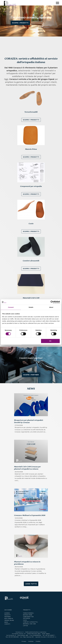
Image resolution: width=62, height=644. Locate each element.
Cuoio (25, 620)
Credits (38, 641)
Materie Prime (28, 615)
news (6, 622)
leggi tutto (31, 584)
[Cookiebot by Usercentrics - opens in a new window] (52, 302)
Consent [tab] (11, 307)
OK (50, 341)
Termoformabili (28, 613)
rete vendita (9, 619)
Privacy (24, 641)
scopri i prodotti (31, 120)
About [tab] (51, 307)
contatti (7, 624)
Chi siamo (8, 610)
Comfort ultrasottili (30, 622)
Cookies (31, 641)
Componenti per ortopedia (28, 618)
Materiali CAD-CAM (29, 624)
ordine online (9, 620)
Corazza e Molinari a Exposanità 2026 (30, 515)
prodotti (8, 615)
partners (8, 617)
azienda (7, 613)
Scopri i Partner (31, 375)
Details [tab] (31, 307)
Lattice (25, 626)
